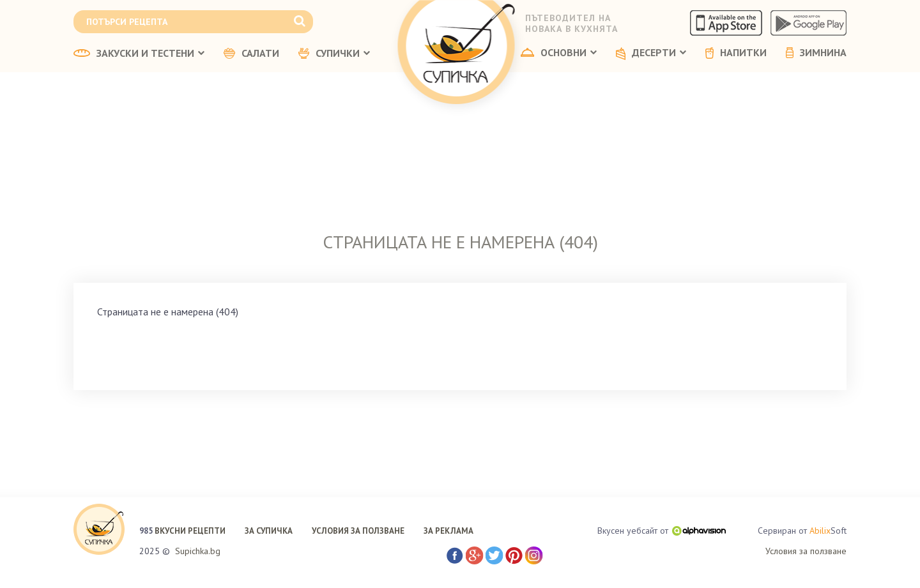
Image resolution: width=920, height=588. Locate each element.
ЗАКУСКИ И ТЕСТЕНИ (139, 54)
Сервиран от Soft (802, 531)
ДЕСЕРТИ (651, 54)
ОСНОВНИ (559, 53)
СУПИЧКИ (334, 54)
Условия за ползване (806, 551)
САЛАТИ (251, 54)
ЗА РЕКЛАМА (448, 531)
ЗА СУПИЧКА (269, 531)
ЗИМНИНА (816, 53)
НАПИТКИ (736, 53)
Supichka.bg (198, 551)
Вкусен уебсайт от (662, 531)
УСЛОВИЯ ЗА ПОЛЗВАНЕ (358, 531)
